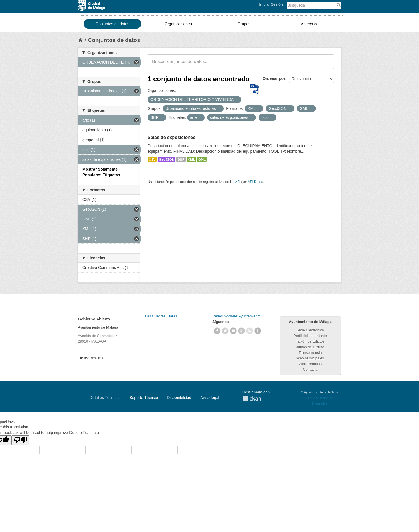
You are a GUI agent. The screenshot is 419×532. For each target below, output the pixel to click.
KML (192, 159)
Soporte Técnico (144, 398)
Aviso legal (210, 398)
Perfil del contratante (310, 336)
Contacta (310, 369)
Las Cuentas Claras (161, 316)
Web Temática (310, 364)
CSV (152, 159)
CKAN (252, 399)
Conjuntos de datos (112, 24)
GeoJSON (167, 159)
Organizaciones (178, 24)
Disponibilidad (179, 398)
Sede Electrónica (310, 330)
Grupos (244, 24)
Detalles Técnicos (105, 398)
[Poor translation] (20, 440)
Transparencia (310, 353)
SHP (181, 159)
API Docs (255, 182)
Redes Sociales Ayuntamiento (236, 316)
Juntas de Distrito (310, 347)
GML (202, 159)
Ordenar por (274, 78)
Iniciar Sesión (271, 4)
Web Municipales (310, 358)
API (238, 182)
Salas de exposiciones (172, 137)
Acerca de (310, 24)
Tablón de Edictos (310, 341)
